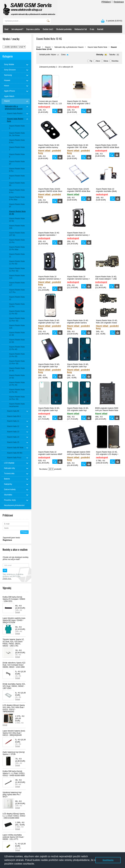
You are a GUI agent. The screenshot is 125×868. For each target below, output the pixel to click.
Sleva (106, 61)
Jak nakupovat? (17, 29)
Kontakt (100, 29)
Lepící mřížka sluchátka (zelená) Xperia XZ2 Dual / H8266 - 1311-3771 (13, 837)
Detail (18, 612)
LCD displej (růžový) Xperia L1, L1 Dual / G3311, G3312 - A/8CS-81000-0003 (14, 816)
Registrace (119, 2)
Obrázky (100, 55)
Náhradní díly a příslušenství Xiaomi (69, 47)
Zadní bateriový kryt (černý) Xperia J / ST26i (14, 753)
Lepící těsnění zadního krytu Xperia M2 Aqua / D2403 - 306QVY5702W (14, 620)
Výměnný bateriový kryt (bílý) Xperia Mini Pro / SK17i (12, 795)
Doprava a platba (33, 29)
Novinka (115, 61)
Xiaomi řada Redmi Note (97, 47)
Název (54, 55)
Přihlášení (106, 2)
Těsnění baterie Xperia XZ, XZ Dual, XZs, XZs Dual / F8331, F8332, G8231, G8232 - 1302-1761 (13, 643)
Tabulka (112, 55)
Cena (63, 55)
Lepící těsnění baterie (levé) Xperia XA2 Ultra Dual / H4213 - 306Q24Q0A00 (14, 733)
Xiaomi (48, 47)
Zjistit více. (7, 579)
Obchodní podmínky (64, 29)
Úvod (6, 29)
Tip (91, 61)
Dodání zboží (48, 29)
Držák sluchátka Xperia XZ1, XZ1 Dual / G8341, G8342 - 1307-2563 (14, 686)
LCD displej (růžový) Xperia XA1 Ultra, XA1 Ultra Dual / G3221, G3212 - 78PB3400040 (14, 708)
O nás (92, 29)
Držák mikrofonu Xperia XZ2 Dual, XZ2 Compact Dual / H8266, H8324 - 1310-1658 (14, 665)
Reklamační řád (81, 29)
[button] (36, 864)
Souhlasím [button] (108, 860)
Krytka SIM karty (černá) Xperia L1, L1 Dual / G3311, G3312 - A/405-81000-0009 (14, 773)
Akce (98, 61)
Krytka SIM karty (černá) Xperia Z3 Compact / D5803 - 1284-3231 (14, 599)
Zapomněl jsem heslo (11, 538)
